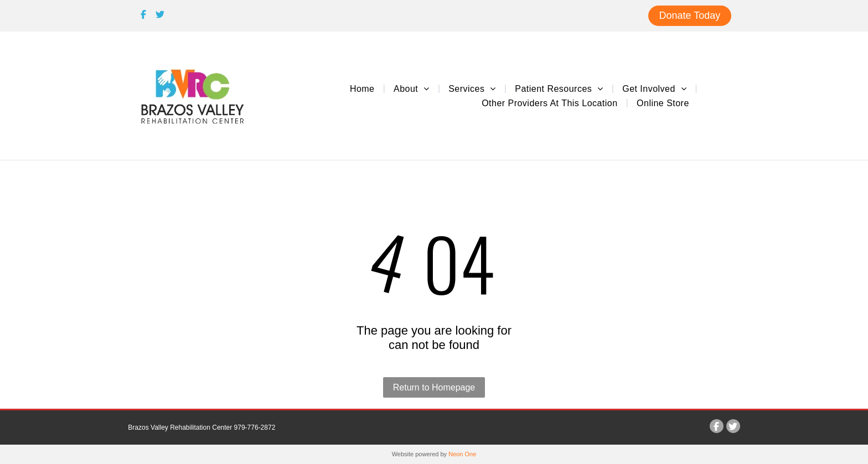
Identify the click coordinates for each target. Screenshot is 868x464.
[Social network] (144, 16)
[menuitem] (363, 88)
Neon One (462, 454)
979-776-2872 (255, 427)
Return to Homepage (434, 387)
